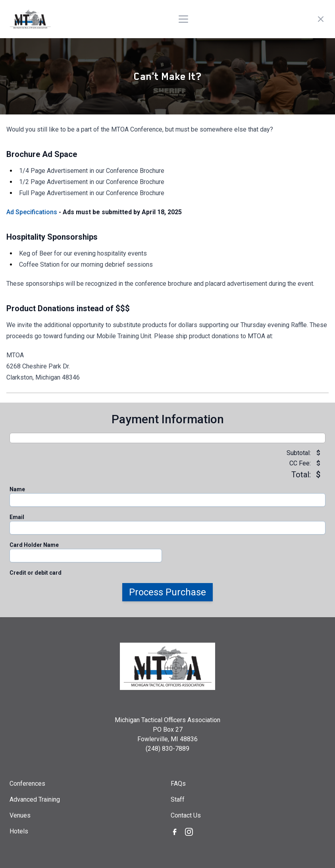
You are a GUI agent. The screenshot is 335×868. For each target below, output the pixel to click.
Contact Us (186, 815)
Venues (20, 815)
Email (17, 517)
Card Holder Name (34, 545)
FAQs (178, 784)
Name (17, 489)
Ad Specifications (32, 212)
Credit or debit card (36, 573)
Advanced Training (35, 799)
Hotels (19, 831)
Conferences (27, 784)
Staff (178, 799)
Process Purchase (167, 592)
